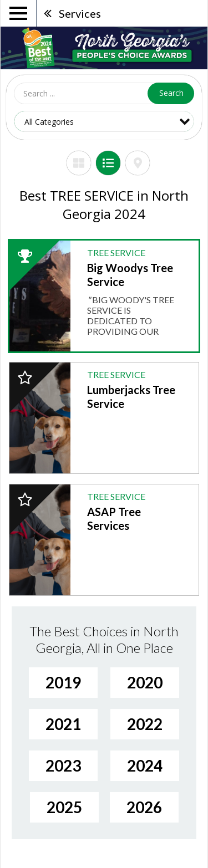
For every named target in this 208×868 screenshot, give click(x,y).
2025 (64, 807)
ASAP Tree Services (114, 519)
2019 (63, 682)
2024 (145, 765)
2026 (144, 807)
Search (171, 93)
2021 (63, 724)
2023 (63, 765)
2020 (145, 682)
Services (80, 13)
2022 (145, 724)
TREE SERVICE (116, 252)
